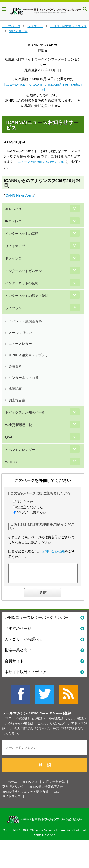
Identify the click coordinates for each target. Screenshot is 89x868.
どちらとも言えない (31, 513)
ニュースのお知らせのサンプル (41, 162)
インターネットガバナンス (25, 271)
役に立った (25, 502)
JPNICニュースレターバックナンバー (44, 621)
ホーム (12, 785)
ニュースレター (20, 344)
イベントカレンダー (20, 450)
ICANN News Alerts (19, 195)
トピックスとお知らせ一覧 (25, 412)
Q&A (9, 437)
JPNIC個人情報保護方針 (46, 790)
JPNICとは (13, 209)
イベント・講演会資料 (25, 321)
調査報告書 (17, 400)
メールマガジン (20, 333)
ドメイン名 (14, 258)
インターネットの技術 (22, 283)
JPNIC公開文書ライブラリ (68, 26)
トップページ (11, 26)
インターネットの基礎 (22, 234)
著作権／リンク (13, 790)
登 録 (45, 769)
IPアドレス (14, 221)
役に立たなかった (30, 507)
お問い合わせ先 (53, 551)
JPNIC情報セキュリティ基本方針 (25, 795)
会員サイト (44, 664)
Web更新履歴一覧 (19, 425)
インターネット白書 (23, 378)
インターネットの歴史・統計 (27, 296)
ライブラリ (35, 26)
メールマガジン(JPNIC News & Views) (33, 717)
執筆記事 (15, 389)
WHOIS (11, 462)
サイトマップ (15, 246)
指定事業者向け (44, 653)
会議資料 (15, 366)
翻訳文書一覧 (18, 31)
